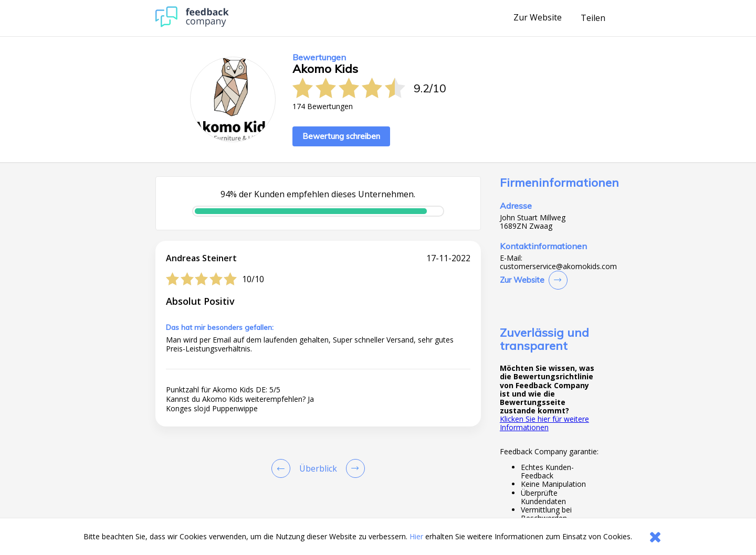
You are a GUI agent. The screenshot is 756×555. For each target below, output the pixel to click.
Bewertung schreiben (341, 136)
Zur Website (538, 18)
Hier (416, 536)
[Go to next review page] (353, 468)
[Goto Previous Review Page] (283, 468)
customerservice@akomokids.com (558, 266)
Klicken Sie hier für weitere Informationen (544, 423)
